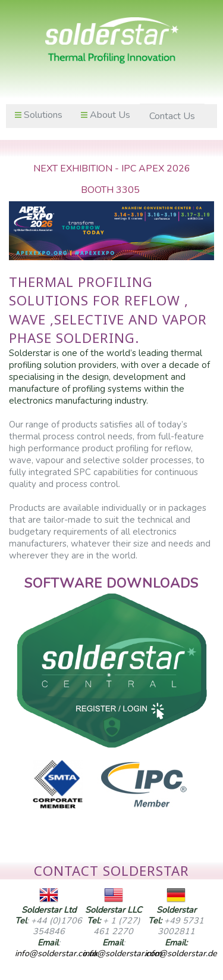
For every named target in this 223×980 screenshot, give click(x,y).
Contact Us (172, 116)
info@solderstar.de (181, 953)
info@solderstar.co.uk (56, 953)
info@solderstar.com (122, 953)
